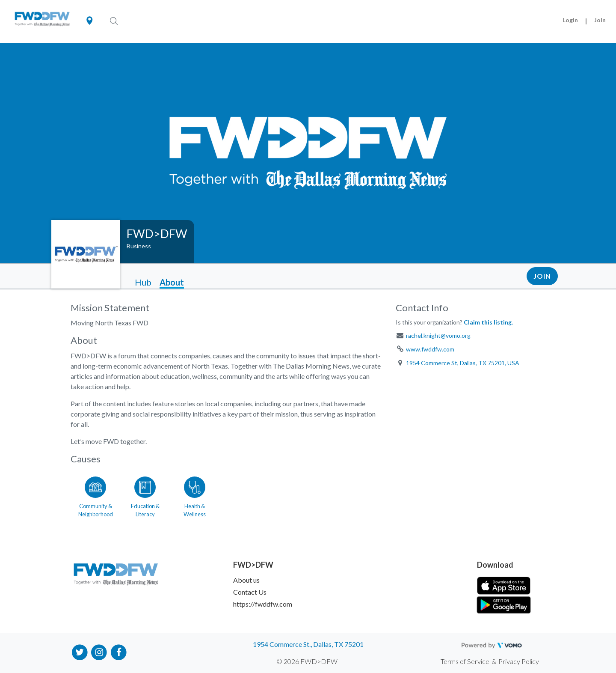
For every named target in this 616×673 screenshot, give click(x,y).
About (172, 282)
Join (600, 20)
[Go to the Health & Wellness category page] (195, 495)
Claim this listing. (488, 322)
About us (246, 580)
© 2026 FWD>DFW (307, 661)
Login (570, 20)
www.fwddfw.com (430, 349)
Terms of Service (465, 661)
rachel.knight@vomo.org (438, 335)
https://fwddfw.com (263, 604)
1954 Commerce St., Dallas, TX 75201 (308, 644)
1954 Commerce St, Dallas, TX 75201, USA (463, 363)
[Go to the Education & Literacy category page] (145, 495)
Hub (143, 282)
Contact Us (250, 592)
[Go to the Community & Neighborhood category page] (95, 495)
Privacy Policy (519, 661)
